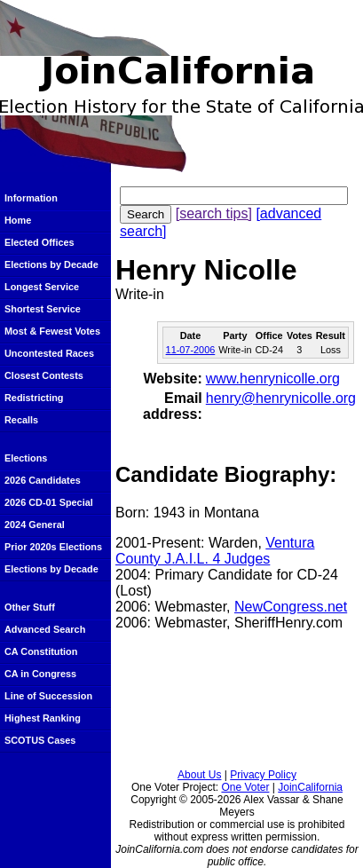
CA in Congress (40, 674)
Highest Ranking (43, 718)
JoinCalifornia (310, 787)
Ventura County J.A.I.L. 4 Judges (215, 551)
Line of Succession (48, 696)
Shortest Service (43, 309)
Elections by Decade (51, 264)
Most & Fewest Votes (52, 331)
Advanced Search (45, 629)
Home (18, 220)
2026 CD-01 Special (49, 502)
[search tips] (214, 213)
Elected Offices (39, 242)
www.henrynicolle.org (273, 379)
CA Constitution (41, 651)
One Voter (245, 787)
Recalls (21, 420)
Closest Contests (44, 375)
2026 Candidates (43, 480)
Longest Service (42, 287)
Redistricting (34, 398)
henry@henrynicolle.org (281, 398)
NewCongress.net (291, 607)
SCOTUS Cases (40, 740)
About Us (199, 775)
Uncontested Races (49, 353)
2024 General (35, 525)
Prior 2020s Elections (53, 547)
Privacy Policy (263, 775)
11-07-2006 (191, 350)
